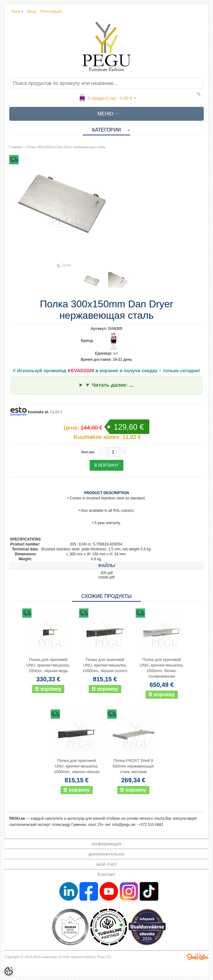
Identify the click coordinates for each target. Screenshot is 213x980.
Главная (16, 147)
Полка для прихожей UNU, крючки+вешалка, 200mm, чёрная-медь (48, 665)
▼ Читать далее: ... (109, 385)
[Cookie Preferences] (9, 971)
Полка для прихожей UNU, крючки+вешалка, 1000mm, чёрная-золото (105, 665)
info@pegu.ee (124, 825)
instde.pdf (106, 577)
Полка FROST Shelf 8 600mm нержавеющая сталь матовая (133, 766)
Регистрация (51, 11)
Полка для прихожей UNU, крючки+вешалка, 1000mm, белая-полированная (162, 668)
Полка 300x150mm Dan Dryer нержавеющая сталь (66, 147)
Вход (32, 11)
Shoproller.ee (198, 957)
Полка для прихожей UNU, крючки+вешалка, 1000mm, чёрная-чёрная (77, 766)
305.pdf (106, 573)
